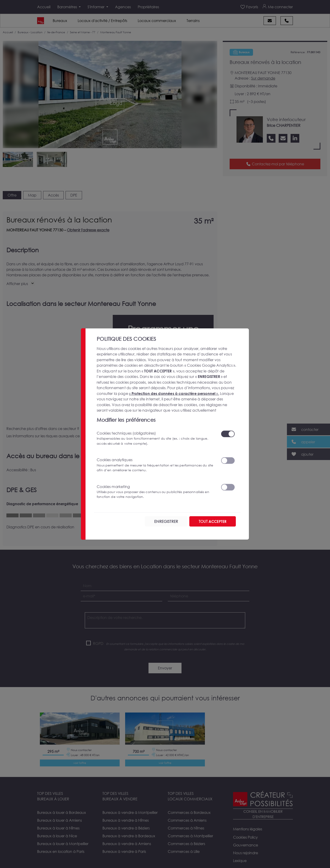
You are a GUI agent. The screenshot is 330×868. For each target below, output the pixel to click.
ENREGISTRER (166, 521)
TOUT (213, 521)
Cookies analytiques (156, 465)
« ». (174, 393)
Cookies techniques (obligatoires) (156, 438)
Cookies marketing (156, 492)
